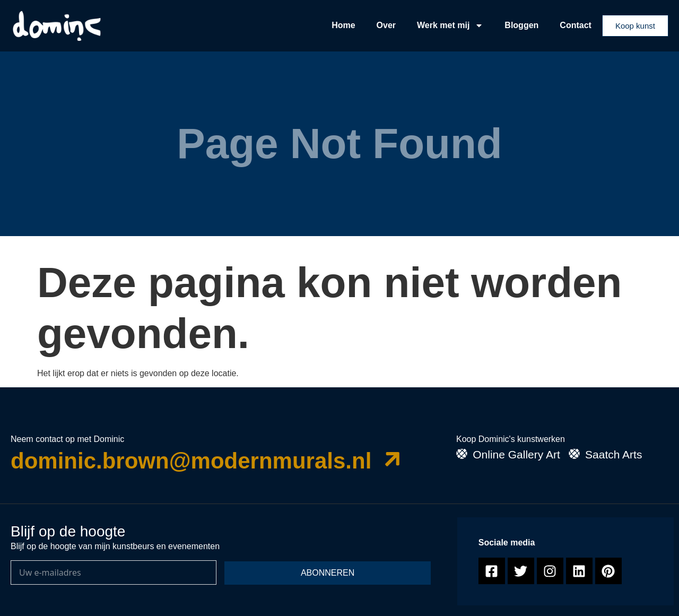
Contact (576, 25)
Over (386, 25)
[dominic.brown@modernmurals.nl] (393, 459)
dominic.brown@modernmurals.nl (191, 461)
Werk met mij (450, 25)
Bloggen (521, 25)
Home (343, 25)
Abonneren (328, 573)
